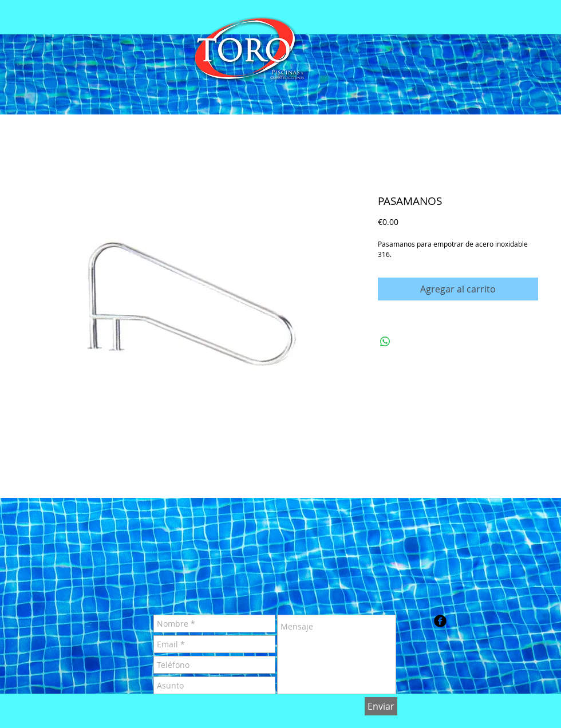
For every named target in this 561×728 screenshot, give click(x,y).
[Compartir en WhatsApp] (385, 342)
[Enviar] (381, 706)
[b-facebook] (440, 621)
